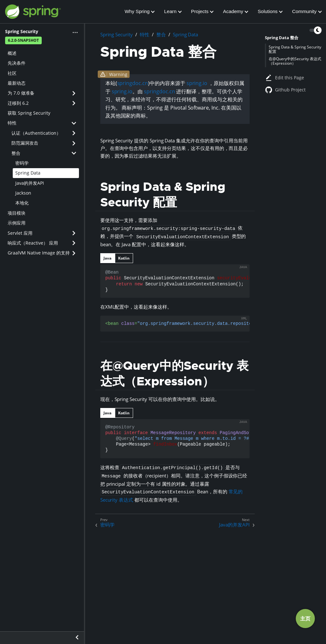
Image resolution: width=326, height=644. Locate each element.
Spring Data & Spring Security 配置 (295, 49)
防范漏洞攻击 (25, 143)
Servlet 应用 (20, 233)
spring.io (197, 83)
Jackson (23, 193)
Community (305, 11)
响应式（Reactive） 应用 (33, 243)
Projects (200, 11)
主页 (305, 619)
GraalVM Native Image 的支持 (39, 253)
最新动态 (17, 83)
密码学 (22, 163)
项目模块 (17, 213)
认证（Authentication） (36, 133)
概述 (12, 53)
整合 (16, 153)
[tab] (108, 258)
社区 (12, 73)
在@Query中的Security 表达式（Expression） (295, 61)
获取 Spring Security (29, 113)
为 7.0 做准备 (21, 93)
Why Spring (137, 11)
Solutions (267, 11)
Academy (233, 11)
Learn (170, 11)
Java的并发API (30, 183)
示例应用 (17, 223)
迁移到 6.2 (18, 103)
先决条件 (17, 63)
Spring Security (117, 34)
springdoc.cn (133, 83)
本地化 (22, 203)
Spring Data (28, 173)
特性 (12, 123)
